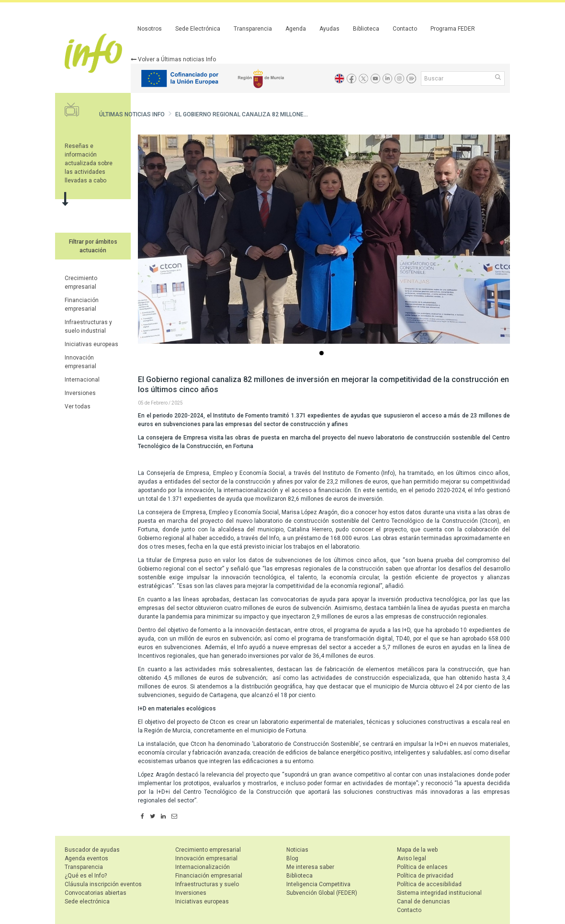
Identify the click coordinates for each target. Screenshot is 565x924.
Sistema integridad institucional (439, 893)
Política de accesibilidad (429, 884)
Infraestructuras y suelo (207, 884)
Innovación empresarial (206, 858)
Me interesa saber (310, 867)
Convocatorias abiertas (96, 893)
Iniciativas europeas (91, 344)
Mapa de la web (417, 850)
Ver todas (78, 406)
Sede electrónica (87, 901)
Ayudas (329, 29)
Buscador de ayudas (92, 850)
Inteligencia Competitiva (318, 884)
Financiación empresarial (209, 876)
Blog (292, 858)
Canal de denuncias (424, 901)
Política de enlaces (422, 867)
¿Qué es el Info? (86, 876)
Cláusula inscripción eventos (103, 884)
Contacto (405, 29)
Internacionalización (203, 867)
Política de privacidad (425, 876)
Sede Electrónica (198, 29)
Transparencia (253, 29)
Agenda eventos (86, 858)
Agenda (296, 29)
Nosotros (150, 29)
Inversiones (80, 393)
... (323, 354)
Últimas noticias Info (132, 114)
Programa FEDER (453, 29)
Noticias (297, 850)
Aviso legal (412, 858)
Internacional (82, 380)
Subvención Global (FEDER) (322, 893)
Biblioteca (366, 29)
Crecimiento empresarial (208, 850)
